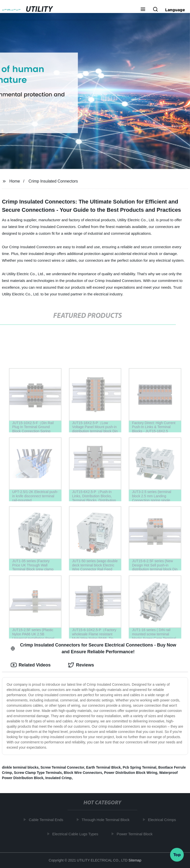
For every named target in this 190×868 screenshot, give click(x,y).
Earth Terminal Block (103, 767)
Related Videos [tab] (31, 665)
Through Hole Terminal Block (107, 820)
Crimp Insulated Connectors (53, 181)
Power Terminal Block (136, 834)
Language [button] (175, 10)
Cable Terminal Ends (47, 820)
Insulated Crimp (59, 778)
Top (177, 855)
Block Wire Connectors (83, 773)
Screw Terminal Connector (62, 767)
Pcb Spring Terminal (140, 767)
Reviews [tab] (81, 665)
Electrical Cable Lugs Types (76, 834)
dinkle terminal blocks (20, 767)
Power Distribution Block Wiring (131, 773)
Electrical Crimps (163, 820)
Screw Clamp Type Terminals (38, 773)
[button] (143, 10)
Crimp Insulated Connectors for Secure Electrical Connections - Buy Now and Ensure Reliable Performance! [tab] (94, 648)
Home (15, 181)
